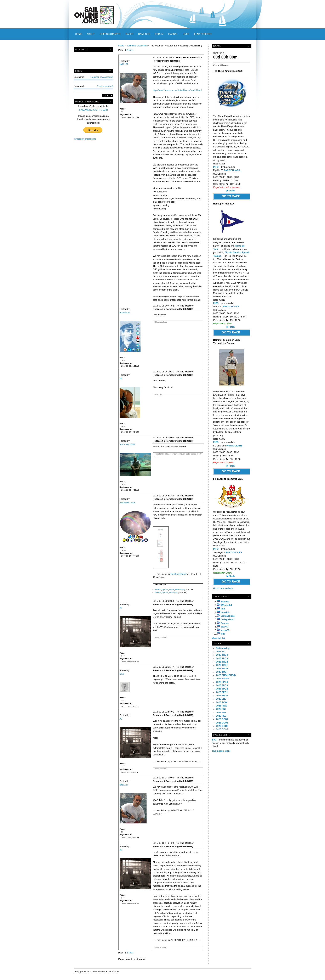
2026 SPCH (222, 695)
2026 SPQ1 (222, 692)
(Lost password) (105, 86)
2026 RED (221, 716)
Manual (173, 34)
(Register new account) (102, 77)
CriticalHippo (228, 616)
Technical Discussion (137, 46)
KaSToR (225, 602)
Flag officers (203, 34)
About (91, 34)
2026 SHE (221, 699)
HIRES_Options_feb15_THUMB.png (170, 590)
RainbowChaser (128, 502)
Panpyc (225, 623)
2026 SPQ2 (222, 689)
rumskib (225, 612)
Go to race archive (223, 588)
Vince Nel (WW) (128, 444)
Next (131, 50)
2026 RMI (221, 713)
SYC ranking (223, 648)
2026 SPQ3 (222, 685)
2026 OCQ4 (222, 719)
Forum (159, 34)
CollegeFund (228, 619)
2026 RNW (222, 706)
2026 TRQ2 (222, 662)
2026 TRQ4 (222, 655)
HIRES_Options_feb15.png (166, 592)
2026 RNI (221, 709)
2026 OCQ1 (222, 729)
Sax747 (225, 627)
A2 (121, 608)
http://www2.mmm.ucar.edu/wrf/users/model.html (177, 90)
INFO (216, 167)
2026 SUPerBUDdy (226, 675)
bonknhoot (125, 312)
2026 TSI (221, 652)
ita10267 (124, 64)
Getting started (110, 34)
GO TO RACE (231, 196)
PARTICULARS (232, 170)
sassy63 (225, 630)
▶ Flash (231, 191)
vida (223, 634)
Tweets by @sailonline (85, 139)
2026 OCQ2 (222, 726)
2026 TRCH (222, 669)
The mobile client (221, 751)
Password (93, 86)
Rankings (144, 34)
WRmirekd (226, 605)
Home (79, 34)
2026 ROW (222, 702)
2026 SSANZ (223, 678)
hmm (122, 674)
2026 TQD (221, 672)
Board (121, 46)
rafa (223, 609)
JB (121, 378)
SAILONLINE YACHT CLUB (93, 110)
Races (129, 34)
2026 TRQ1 (222, 665)
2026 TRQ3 (222, 658)
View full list (219, 638)
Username (93, 77)
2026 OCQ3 (222, 723)
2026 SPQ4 (222, 682)
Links (186, 34)
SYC (214, 740)
